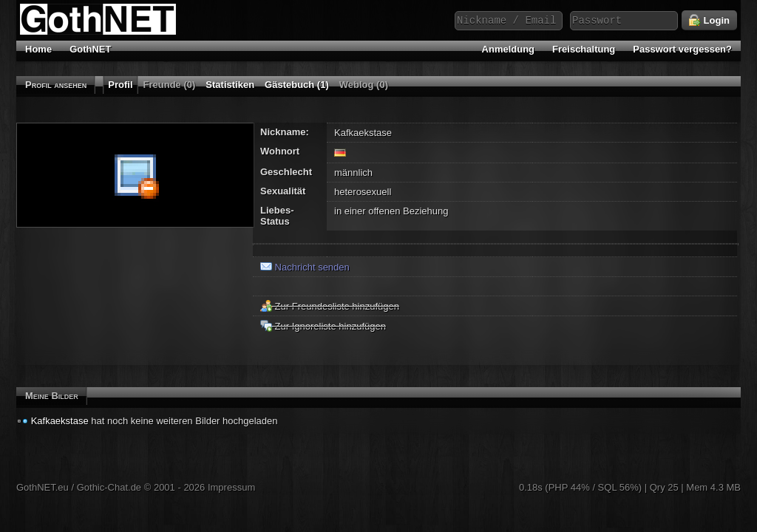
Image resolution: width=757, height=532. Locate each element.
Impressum (231, 487)
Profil (120, 85)
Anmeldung (509, 49)
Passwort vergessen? (682, 49)
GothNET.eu (43, 487)
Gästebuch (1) (297, 85)
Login (709, 21)
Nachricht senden (305, 267)
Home (38, 49)
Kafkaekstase (60, 421)
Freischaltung (584, 49)
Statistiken (230, 85)
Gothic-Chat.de (109, 487)
